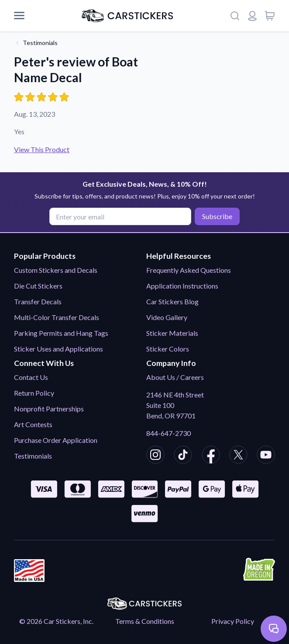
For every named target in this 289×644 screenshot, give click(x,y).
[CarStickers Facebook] (211, 456)
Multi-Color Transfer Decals (57, 317)
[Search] (235, 16)
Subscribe (217, 216)
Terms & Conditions (145, 621)
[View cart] (270, 16)
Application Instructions (182, 286)
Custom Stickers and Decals (56, 270)
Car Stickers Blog (172, 301)
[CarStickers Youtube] (266, 456)
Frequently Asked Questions (189, 270)
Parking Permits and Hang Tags (61, 333)
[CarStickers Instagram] (155, 456)
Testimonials (40, 43)
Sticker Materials (172, 333)
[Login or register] (252, 16)
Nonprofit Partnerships (49, 409)
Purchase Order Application (56, 440)
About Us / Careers (175, 377)
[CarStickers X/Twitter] (238, 456)
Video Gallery (167, 317)
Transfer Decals (38, 301)
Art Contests (33, 424)
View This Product (42, 149)
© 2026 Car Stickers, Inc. (56, 621)
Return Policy (34, 393)
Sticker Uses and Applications (58, 349)
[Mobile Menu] (19, 16)
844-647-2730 (169, 433)
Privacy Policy (233, 621)
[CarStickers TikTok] (183, 456)
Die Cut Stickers (38, 286)
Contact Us (31, 377)
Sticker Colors (168, 349)
